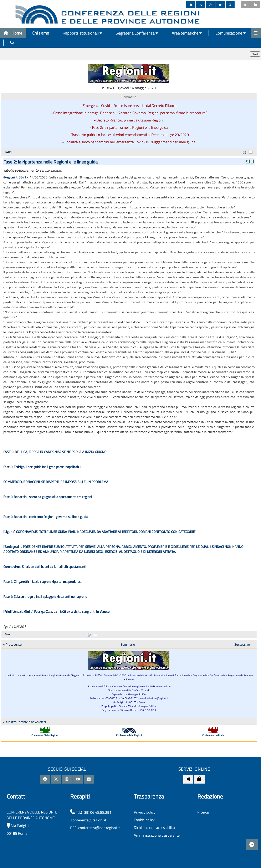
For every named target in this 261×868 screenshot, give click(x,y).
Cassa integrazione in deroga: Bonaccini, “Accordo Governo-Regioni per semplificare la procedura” (130, 113)
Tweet (8, 152)
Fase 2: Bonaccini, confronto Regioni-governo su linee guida (45, 517)
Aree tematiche (187, 33)
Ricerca (203, 812)
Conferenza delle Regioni (129, 735)
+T (247, 161)
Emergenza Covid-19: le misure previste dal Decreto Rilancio (130, 106)
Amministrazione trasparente (157, 835)
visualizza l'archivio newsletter (25, 722)
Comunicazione (231, 33)
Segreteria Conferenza (137, 33)
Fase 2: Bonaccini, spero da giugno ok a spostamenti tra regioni (48, 497)
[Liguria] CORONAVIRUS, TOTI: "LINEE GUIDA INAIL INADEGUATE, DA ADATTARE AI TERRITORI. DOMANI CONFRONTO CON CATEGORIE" (100, 532)
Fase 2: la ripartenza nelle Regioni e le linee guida (130, 127)
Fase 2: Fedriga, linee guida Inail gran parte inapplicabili (42, 467)
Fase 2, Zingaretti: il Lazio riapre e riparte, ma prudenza (42, 582)
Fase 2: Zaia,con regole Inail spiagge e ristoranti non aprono (45, 597)
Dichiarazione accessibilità (154, 828)
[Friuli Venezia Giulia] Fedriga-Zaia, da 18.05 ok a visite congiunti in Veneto (56, 612)
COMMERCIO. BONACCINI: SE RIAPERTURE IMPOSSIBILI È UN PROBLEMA (56, 482)
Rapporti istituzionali (82, 33)
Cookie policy (144, 820)
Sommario (128, 644)
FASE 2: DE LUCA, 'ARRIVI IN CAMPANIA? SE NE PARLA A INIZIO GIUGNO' (55, 452)
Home (13, 33)
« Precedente (12, 644)
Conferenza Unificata (213, 735)
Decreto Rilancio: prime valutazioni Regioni (130, 120)
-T (252, 161)
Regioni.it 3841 (15, 177)
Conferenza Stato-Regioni (45, 735)
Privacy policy (145, 812)
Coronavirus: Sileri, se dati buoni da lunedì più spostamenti (45, 567)
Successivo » (243, 644)
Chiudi (255, 54)
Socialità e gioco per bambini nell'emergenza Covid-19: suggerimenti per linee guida (130, 142)
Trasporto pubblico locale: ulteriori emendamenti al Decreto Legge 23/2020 (130, 135)
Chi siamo (41, 33)
